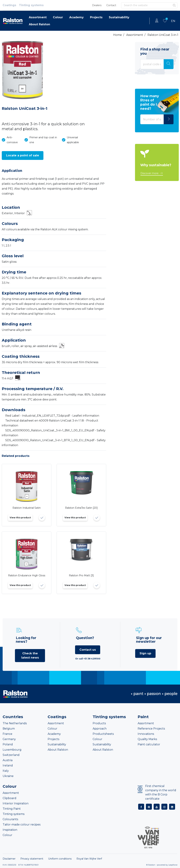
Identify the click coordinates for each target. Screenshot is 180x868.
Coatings (9, 5)
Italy (6, 771)
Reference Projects (151, 729)
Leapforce (173, 865)
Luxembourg (12, 750)
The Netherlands (15, 723)
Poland (8, 744)
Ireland (8, 765)
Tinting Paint (12, 809)
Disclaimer (9, 859)
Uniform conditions (60, 859)
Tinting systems (31, 5)
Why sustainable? (156, 165)
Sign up (145, 653)
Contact (111, 5)
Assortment (38, 17)
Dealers (97, 5)
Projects (96, 17)
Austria (8, 760)
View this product (20, 518)
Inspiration (10, 830)
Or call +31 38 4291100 (88, 659)
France (7, 734)
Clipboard (9, 798)
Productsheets (103, 734)
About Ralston (39, 24)
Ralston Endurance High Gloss (27, 575)
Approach (100, 729)
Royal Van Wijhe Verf (89, 859)
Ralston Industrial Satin (27, 508)
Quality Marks (147, 739)
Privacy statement (32, 859)
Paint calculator (149, 744)
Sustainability (119, 17)
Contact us (88, 650)
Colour (58, 17)
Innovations (146, 734)
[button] (23, 156)
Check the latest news (30, 655)
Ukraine (8, 776)
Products (99, 723)
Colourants (10, 819)
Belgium (9, 729)
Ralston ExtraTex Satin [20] (81, 508)
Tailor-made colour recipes (22, 825)
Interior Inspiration (16, 803)
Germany (9, 739)
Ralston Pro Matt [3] (81, 575)
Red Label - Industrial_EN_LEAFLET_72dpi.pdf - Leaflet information (52, 416)
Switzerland (11, 755)
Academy (76, 17)
